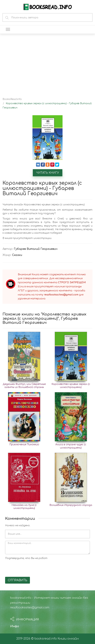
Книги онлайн (68, 639)
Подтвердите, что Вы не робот (26, 558)
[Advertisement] (47, 63)
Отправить (18, 580)
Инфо (15, 626)
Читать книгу (48, 173)
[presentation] (31, 568)
